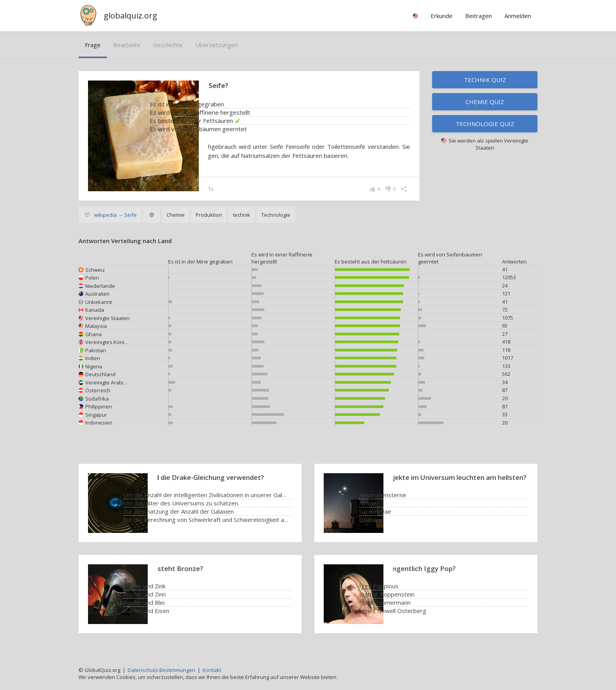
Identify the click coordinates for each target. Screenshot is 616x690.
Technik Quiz (485, 80)
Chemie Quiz (485, 102)
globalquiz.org (130, 16)
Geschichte (168, 45)
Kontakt (212, 670)
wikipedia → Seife (115, 216)
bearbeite (127, 45)
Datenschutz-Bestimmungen (161, 670)
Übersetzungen (216, 45)
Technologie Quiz (485, 124)
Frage (93, 45)
